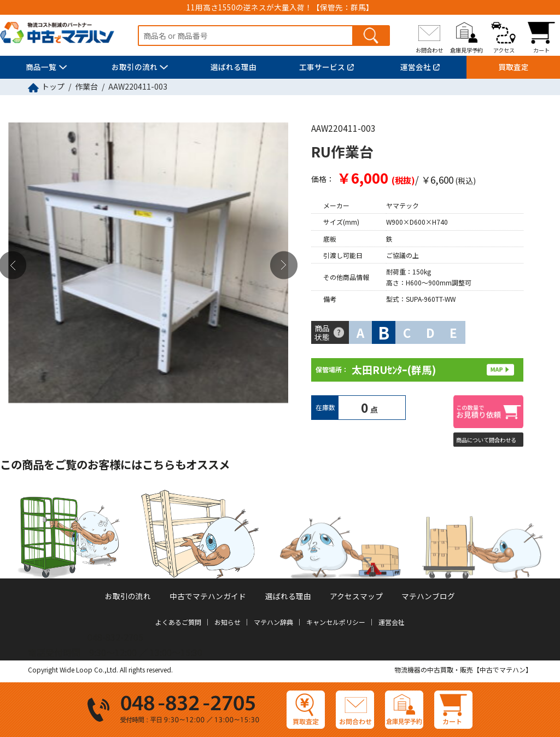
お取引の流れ (135, 67)
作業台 (86, 86)
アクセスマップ (356, 596)
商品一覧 (41, 67)
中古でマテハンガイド (208, 596)
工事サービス (322, 67)
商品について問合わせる (486, 440)
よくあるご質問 (178, 622)
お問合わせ (429, 50)
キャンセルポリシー (336, 622)
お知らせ (227, 622)
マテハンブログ (428, 596)
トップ (53, 86)
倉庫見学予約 (466, 50)
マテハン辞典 (273, 622)
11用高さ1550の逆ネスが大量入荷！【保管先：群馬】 (280, 7)
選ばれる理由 (234, 67)
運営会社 (416, 67)
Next (284, 265)
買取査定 (514, 67)
